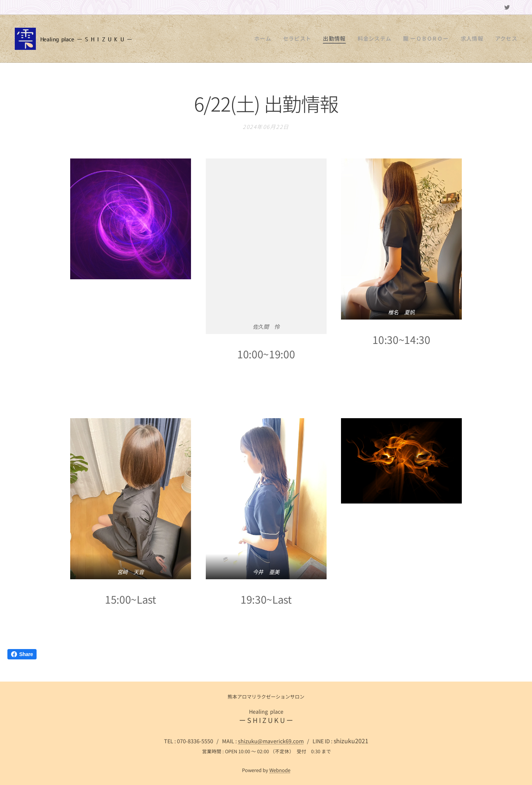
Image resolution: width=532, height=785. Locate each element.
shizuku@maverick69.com (271, 741)
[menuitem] (287, 39)
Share (22, 654)
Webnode (280, 770)
